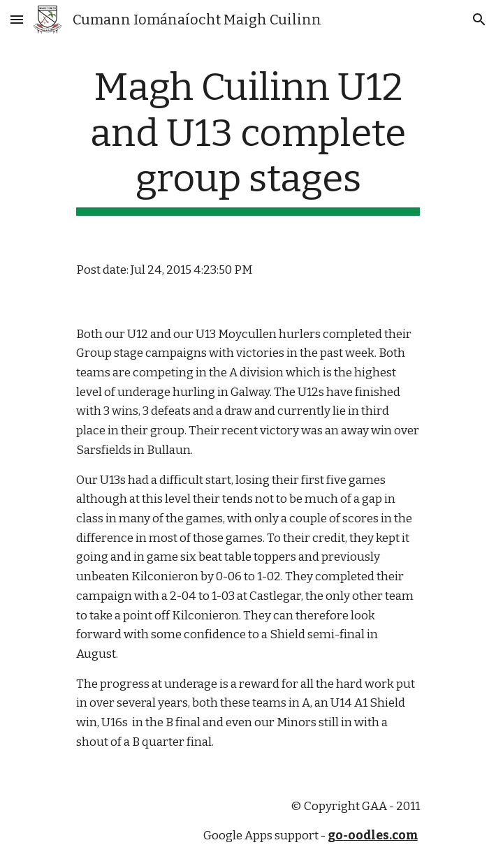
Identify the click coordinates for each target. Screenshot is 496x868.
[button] (17, 19)
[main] (248, 140)
